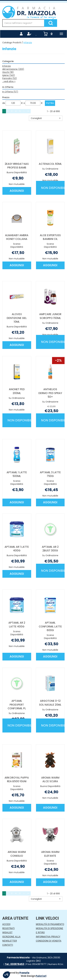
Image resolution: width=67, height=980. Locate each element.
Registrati (8, 928)
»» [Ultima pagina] (28, 111)
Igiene (9, 75)
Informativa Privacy (48, 937)
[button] (46, 118)
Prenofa (24, 973)
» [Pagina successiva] (24, 111)
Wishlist (7, 933)
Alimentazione (13, 69)
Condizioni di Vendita (49, 941)
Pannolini (10, 78)
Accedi (6, 924)
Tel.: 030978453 (14, 964)
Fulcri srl (41, 976)
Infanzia (6, 66)
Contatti (8, 945)
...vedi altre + (9, 81)
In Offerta (10, 92)
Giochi (8, 72)
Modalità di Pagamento (50, 924)
